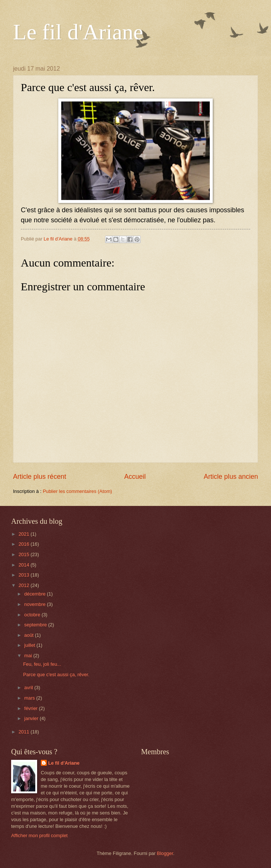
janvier (32, 718)
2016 (25, 544)
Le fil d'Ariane (78, 32)
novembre (35, 604)
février (31, 708)
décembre (35, 594)
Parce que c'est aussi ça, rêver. (56, 675)
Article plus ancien (231, 477)
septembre (36, 625)
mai (29, 656)
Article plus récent (40, 477)
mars (30, 698)
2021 (25, 534)
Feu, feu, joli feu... (42, 664)
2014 (25, 565)
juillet (30, 645)
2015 (25, 554)
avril (29, 688)
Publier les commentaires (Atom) (77, 491)
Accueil (135, 477)
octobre (33, 615)
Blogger (165, 853)
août (30, 635)
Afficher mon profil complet (39, 835)
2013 (25, 575)
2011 (25, 732)
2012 (25, 585)
